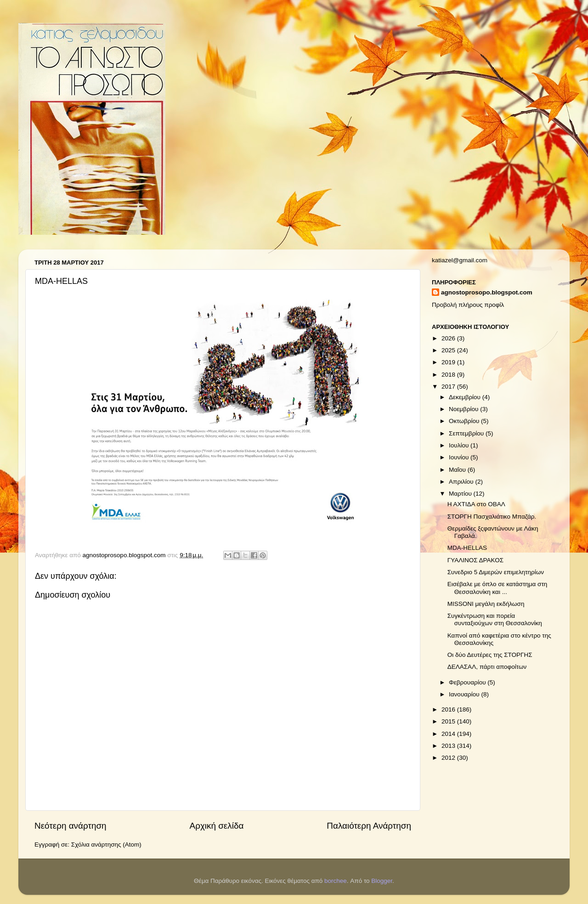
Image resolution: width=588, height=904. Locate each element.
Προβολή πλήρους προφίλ (468, 305)
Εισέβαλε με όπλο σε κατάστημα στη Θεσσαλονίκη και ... (498, 588)
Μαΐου (458, 470)
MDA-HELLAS (467, 548)
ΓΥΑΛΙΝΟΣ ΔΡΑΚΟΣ (475, 560)
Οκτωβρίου (465, 421)
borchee (336, 881)
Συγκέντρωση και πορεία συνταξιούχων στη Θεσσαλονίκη (495, 619)
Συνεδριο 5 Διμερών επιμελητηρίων (496, 572)
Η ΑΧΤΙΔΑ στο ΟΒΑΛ (476, 504)
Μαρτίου (461, 494)
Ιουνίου (460, 457)
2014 (449, 734)
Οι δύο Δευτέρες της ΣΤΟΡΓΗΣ (490, 655)
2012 (449, 758)
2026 (449, 338)
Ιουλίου (460, 445)
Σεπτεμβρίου (467, 433)
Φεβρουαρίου (468, 682)
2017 (449, 387)
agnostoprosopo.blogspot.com (487, 292)
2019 (449, 362)
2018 (449, 375)
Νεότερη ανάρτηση (71, 826)
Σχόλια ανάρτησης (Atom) (106, 845)
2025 (449, 350)
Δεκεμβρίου (466, 397)
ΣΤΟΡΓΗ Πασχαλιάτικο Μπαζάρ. (492, 517)
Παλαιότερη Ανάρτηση (369, 826)
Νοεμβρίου (464, 409)
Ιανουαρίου (465, 694)
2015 (449, 721)
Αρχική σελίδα (217, 826)
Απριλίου (462, 482)
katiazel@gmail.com (460, 260)
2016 (449, 709)
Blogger (382, 881)
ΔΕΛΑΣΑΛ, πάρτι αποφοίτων (487, 667)
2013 (449, 746)
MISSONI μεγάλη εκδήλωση (486, 604)
